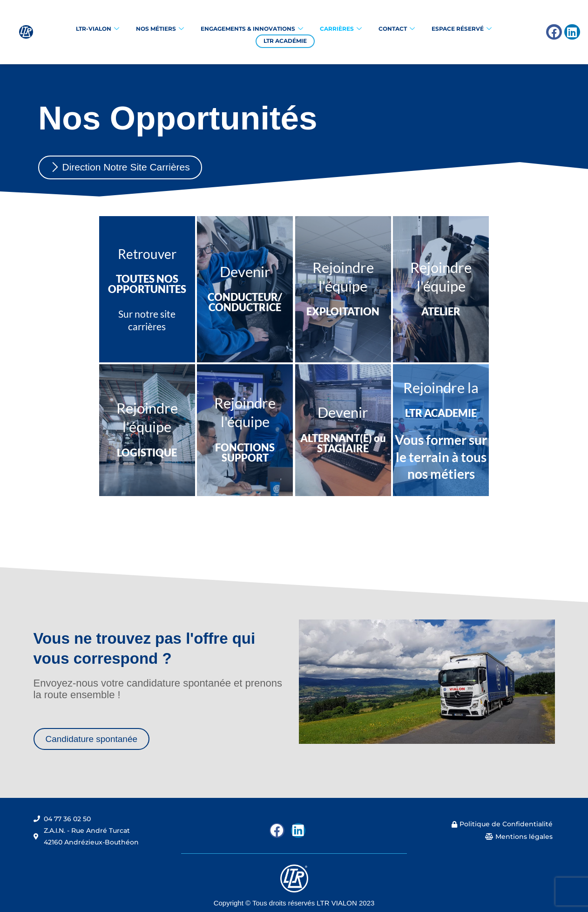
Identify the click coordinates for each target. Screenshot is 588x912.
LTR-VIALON (98, 29)
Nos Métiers (160, 29)
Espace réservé (462, 29)
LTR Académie (285, 41)
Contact (397, 29)
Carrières (341, 29)
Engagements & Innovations (252, 29)
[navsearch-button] (520, 32)
